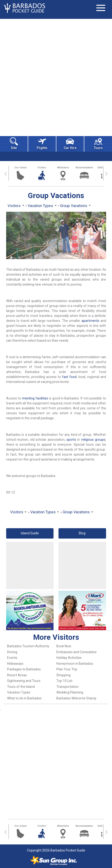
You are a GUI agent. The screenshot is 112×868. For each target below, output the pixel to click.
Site (14, 143)
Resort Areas (17, 675)
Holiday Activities (69, 658)
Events (12, 658)
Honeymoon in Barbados (75, 664)
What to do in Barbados (24, 698)
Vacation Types (19, 692)
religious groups (93, 440)
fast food (69, 377)
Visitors (42, 168)
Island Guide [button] (30, 533)
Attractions (63, 168)
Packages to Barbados (24, 669)
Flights (42, 143)
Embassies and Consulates (76, 652)
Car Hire (70, 143)
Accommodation (84, 168)
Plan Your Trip (67, 669)
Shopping (63, 675)
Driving (12, 652)
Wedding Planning (70, 692)
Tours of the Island (21, 687)
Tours (98, 143)
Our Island (20, 168)
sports (71, 440)
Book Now (64, 646)
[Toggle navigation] (101, 8)
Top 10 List (64, 681)
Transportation (67, 687)
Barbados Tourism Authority (28, 646)
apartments (90, 321)
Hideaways (15, 664)
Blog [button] (82, 533)
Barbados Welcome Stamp (76, 698)
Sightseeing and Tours (24, 681)
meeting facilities (35, 398)
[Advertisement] (56, 77)
